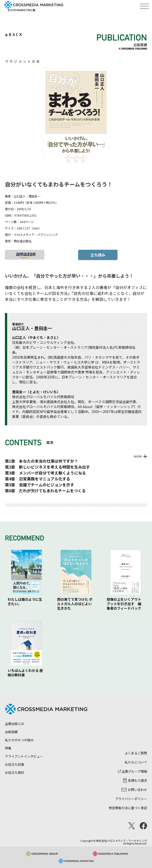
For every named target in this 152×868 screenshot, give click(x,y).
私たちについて (136, 762)
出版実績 (11, 732)
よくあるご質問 (136, 753)
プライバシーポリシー (131, 799)
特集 (8, 748)
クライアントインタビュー (24, 756)
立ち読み (98, 255)
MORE (138, 456)
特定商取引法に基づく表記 (128, 808)
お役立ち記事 (15, 764)
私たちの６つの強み (19, 740)
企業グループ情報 (133, 771)
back (16, 34)
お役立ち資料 (15, 773)
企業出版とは (15, 724)
